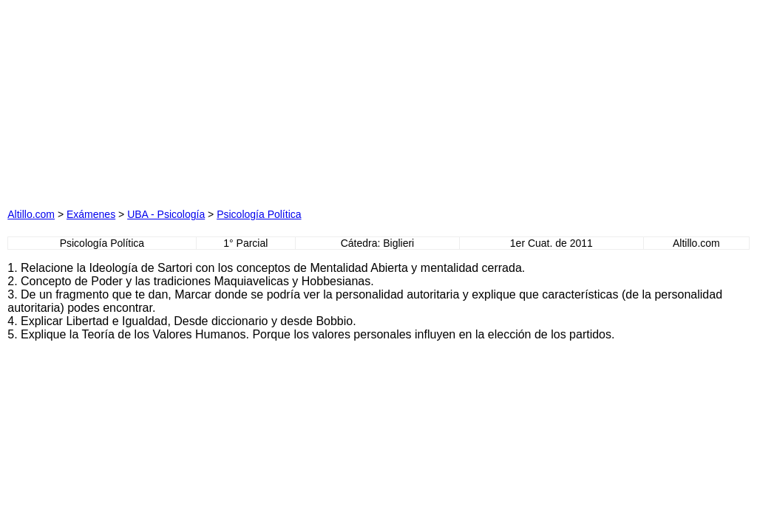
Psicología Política (259, 214)
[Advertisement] (231, 100)
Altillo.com (31, 214)
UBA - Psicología (166, 214)
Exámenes (91, 214)
